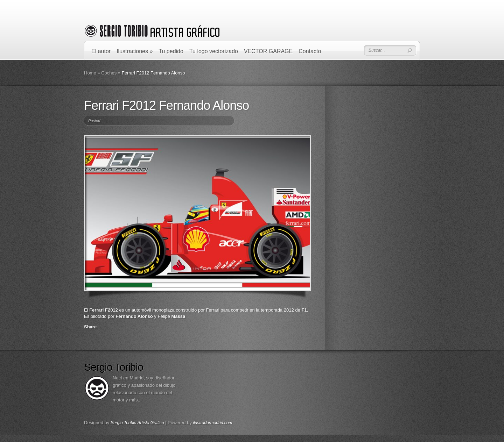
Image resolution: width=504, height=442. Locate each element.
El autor (101, 51)
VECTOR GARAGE (268, 51)
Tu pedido (171, 51)
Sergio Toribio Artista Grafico (137, 423)
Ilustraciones (135, 51)
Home (90, 73)
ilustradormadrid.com (212, 423)
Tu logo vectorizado (214, 51)
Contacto (310, 51)
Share (90, 327)
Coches (109, 73)
